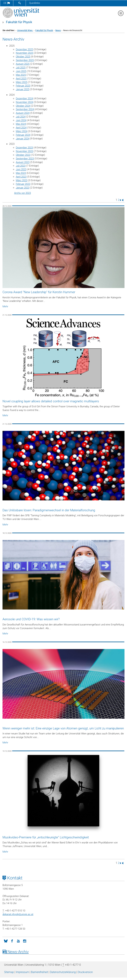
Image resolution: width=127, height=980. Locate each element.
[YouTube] (18, 941)
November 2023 (24, 151)
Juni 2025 (21, 71)
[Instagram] (25, 941)
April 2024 (21, 128)
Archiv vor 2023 (22, 193)
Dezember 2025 (24, 49)
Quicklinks (35, 3)
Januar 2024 (23, 139)
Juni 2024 (21, 120)
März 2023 (22, 180)
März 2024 (22, 131)
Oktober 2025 (23, 57)
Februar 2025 (23, 86)
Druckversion (85, 972)
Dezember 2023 (24, 148)
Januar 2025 (23, 89)
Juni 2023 (21, 169)
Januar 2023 (23, 188)
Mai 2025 (21, 75)
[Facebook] (12, 941)
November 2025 (24, 53)
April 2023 (21, 177)
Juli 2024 (21, 117)
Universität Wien (25, 30)
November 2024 (24, 102)
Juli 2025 (21, 68)
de (7, 3)
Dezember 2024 (24, 98)
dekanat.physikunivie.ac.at (18, 914)
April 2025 (21, 79)
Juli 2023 (21, 166)
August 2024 (23, 113)
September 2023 (25, 159)
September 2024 (25, 109)
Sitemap (9, 972)
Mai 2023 (21, 173)
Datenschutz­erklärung (63, 972)
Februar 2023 (23, 184)
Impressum (22, 972)
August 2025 (23, 64)
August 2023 (23, 162)
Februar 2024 (23, 135)
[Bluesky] (6, 941)
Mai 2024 (21, 124)
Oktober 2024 (23, 106)
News (58, 30)
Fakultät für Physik (19, 22)
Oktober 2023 (23, 155)
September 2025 (25, 60)
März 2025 (22, 82)
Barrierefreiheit (39, 972)
